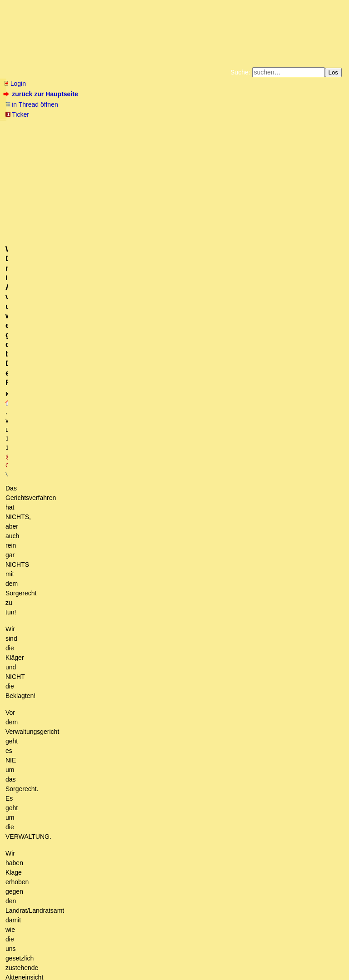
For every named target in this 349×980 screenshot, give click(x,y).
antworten (29, 319)
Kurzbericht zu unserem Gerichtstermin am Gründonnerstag (106, 884)
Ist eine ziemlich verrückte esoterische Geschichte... (96, 653)
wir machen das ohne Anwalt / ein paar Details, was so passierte (114, 395)
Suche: (240, 72)
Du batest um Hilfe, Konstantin (82, 781)
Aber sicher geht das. (70, 867)
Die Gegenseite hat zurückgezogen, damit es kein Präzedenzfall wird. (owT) (136, 841)
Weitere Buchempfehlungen (193, 134)
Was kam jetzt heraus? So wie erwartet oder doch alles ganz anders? (114, 798)
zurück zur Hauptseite (42, 94)
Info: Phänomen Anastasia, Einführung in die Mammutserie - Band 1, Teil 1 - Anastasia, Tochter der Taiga (171, 635)
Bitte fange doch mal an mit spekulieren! (78, 807)
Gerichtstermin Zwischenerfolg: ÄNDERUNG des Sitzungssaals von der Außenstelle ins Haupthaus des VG (167, 661)
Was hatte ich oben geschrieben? (92, 549)
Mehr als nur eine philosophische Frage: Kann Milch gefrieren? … (109, 790)
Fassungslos (34, 370)
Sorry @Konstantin (68, 438)
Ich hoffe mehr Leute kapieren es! (64, 378)
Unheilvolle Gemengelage (65, 764)
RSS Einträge (21, 955)
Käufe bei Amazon (130, 134)
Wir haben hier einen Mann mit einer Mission (92, 704)
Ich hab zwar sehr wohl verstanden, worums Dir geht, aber (99, 678)
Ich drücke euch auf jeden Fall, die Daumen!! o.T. (122, 464)
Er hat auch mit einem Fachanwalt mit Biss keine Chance (115, 507)
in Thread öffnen (32, 104)
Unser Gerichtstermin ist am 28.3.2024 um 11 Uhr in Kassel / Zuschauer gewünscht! (137, 351)
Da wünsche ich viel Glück (53, 386)
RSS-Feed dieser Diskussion (305, 338)
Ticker (17, 114)
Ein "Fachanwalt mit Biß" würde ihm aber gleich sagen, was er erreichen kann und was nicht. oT (175, 533)
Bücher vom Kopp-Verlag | (218, 126)
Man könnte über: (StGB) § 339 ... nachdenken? (91, 575)
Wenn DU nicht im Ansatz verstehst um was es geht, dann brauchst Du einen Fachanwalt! (169, 421)
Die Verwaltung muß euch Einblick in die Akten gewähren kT (113, 816)
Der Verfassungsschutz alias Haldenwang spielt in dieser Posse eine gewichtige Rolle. (145, 601)
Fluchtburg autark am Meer (75, 126)
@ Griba (172, 173)
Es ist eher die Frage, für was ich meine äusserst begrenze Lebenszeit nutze (149, 747)
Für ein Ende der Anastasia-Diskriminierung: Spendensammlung (85, 306)
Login (15, 84)
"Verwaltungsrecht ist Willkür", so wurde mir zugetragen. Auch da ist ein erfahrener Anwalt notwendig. (183, 490)
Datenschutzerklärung (280, 126)
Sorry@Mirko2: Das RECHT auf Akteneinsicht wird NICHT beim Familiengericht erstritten (173, 447)
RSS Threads (54, 955)
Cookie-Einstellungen (317, 134)
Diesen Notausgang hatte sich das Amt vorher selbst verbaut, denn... (142, 876)
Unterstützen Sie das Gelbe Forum (47, 134)
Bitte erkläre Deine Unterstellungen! (84, 773)
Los (334, 72)
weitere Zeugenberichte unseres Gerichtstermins (96, 893)
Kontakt (82, 955)
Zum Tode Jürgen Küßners (146, 126)
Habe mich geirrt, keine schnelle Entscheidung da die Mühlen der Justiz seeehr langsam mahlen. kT (176, 824)
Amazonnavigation (263, 134)
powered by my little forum (175, 969)
